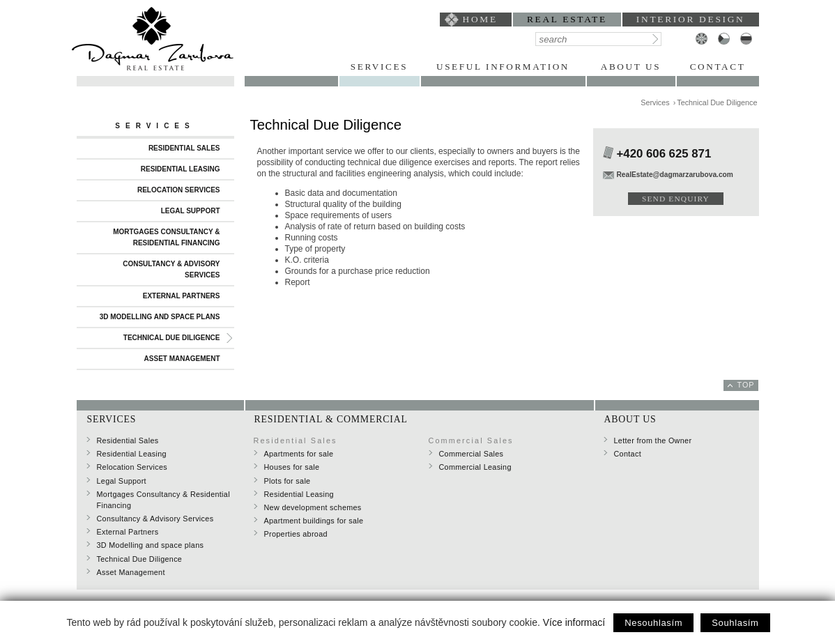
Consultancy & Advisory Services (171, 269)
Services (379, 67)
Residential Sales (184, 148)
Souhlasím (735, 623)
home (480, 19)
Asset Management (182, 359)
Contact (718, 67)
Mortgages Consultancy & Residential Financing (166, 237)
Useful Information (503, 67)
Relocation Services (179, 190)
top (746, 385)
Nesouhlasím (653, 623)
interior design (691, 19)
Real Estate (567, 19)
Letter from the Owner (653, 440)
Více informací (574, 622)
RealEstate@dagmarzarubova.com (675, 175)
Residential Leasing (181, 169)
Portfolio (291, 67)
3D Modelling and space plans (160, 317)
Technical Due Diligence (172, 338)
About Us (631, 67)
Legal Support (191, 211)
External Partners (182, 296)
